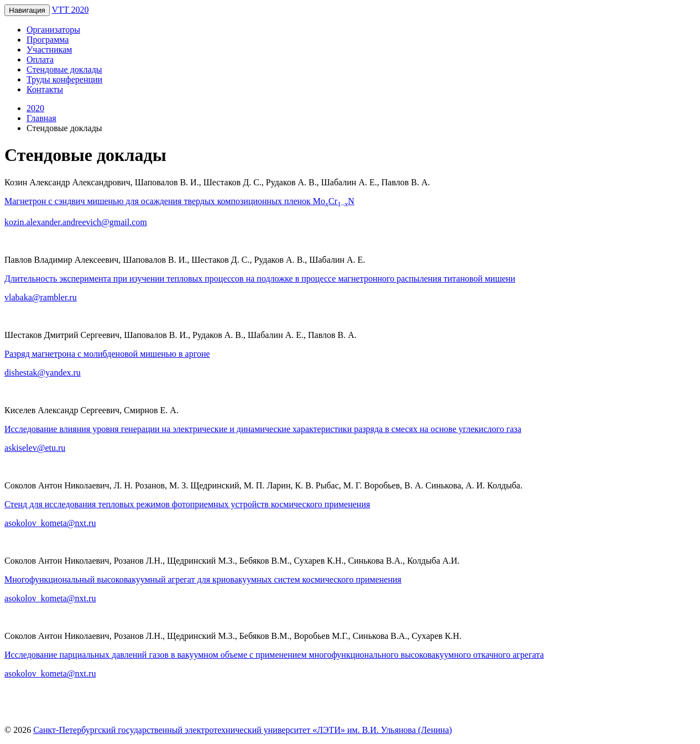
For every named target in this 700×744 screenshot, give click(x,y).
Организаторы (53, 30)
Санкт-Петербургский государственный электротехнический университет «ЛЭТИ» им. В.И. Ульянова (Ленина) (242, 730)
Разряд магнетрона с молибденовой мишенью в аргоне (107, 354)
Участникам (49, 50)
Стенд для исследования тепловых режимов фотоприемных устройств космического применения (187, 504)
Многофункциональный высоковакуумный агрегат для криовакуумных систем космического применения (203, 579)
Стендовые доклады (64, 69)
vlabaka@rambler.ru (41, 297)
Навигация (27, 10)
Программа (48, 40)
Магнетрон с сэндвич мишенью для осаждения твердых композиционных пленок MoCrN (179, 201)
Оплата (40, 59)
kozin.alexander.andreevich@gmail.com (76, 222)
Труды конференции (64, 79)
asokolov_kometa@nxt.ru (50, 523)
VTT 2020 (70, 10)
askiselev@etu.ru (35, 448)
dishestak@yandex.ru (43, 373)
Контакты (45, 89)
